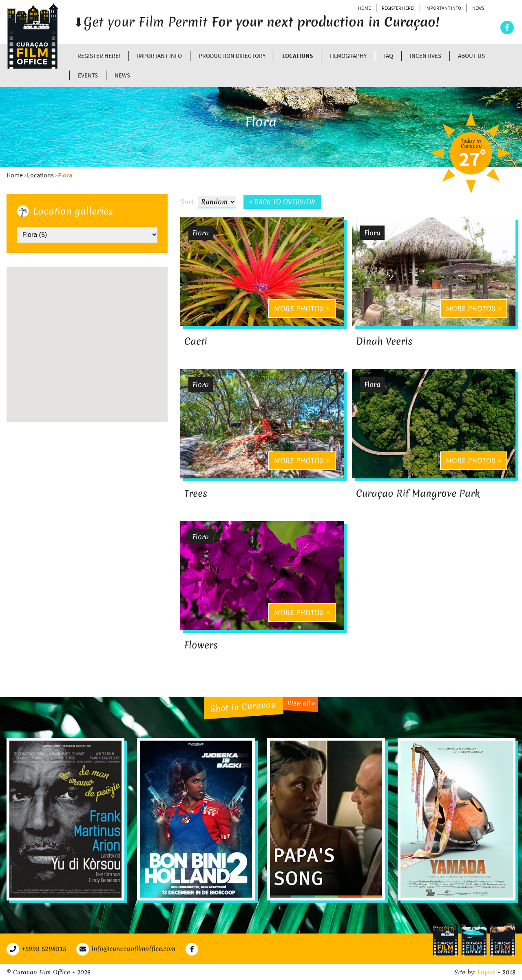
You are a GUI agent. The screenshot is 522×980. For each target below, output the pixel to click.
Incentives (426, 56)
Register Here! (398, 8)
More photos (302, 309)
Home (364, 8)
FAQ (388, 56)
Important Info (443, 8)
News (478, 8)
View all (302, 702)
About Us (471, 56)
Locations (297, 56)
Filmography (348, 56)
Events (88, 75)
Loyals (487, 971)
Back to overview (283, 202)
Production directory (232, 56)
